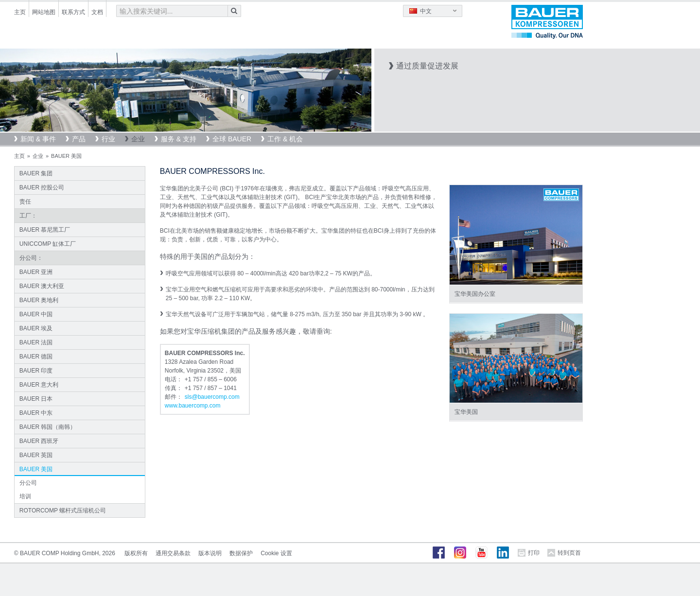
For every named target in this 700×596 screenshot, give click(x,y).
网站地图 (44, 12)
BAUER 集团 (36, 173)
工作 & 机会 (285, 139)
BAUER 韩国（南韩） (48, 427)
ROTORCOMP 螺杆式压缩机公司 (63, 511)
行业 (108, 139)
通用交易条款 (173, 553)
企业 (138, 139)
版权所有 (136, 553)
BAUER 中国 (36, 314)
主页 (20, 12)
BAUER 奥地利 (39, 300)
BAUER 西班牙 (39, 441)
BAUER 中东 (36, 413)
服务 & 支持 (179, 139)
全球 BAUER (232, 139)
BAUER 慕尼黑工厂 (45, 230)
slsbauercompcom (212, 397)
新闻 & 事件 (38, 139)
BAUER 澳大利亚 (42, 286)
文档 (97, 12)
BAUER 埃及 (36, 328)
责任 (25, 202)
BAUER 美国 (36, 469)
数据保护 (241, 553)
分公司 (28, 483)
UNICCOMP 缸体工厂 (48, 244)
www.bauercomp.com (193, 406)
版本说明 (210, 553)
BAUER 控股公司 (42, 187)
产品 (79, 139)
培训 (25, 496)
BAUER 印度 (36, 371)
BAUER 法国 (36, 342)
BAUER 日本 (36, 399)
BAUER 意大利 (39, 385)
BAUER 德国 (36, 357)
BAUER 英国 (36, 455)
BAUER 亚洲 (36, 272)
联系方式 (73, 12)
